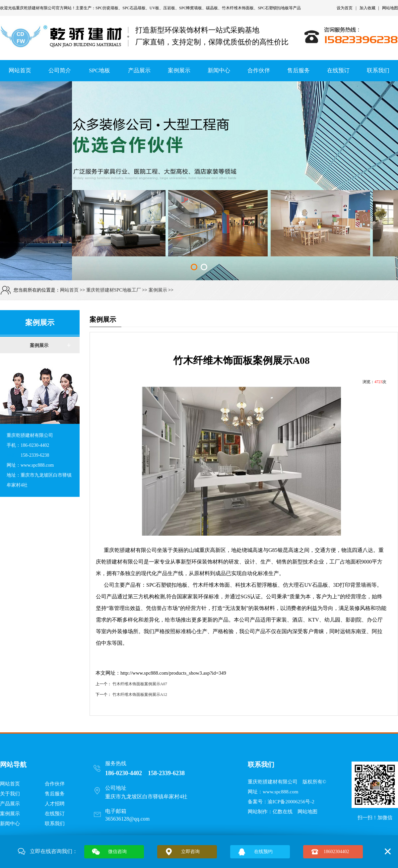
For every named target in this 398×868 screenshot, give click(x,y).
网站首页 (20, 70)
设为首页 (345, 8)
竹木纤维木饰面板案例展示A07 (140, 684)
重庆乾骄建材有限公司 (36, 8)
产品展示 (139, 70)
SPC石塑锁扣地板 (273, 8)
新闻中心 (219, 70)
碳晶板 (212, 8)
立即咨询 (190, 852)
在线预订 (338, 70)
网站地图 (390, 8)
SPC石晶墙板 (134, 8)
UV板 (154, 8)
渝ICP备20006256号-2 (291, 802)
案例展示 (179, 70)
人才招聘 (55, 804)
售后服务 (298, 70)
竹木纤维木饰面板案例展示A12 (140, 695)
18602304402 (336, 852)
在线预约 (263, 852)
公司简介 (60, 70)
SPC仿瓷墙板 (107, 8)
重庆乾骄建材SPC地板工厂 (114, 290)
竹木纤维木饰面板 (238, 8)
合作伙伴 (259, 70)
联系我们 (378, 70)
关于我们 (10, 794)
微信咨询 (117, 852)
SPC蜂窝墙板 (191, 8)
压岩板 (169, 8)
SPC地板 (99, 70)
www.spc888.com (280, 792)
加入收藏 (367, 8)
